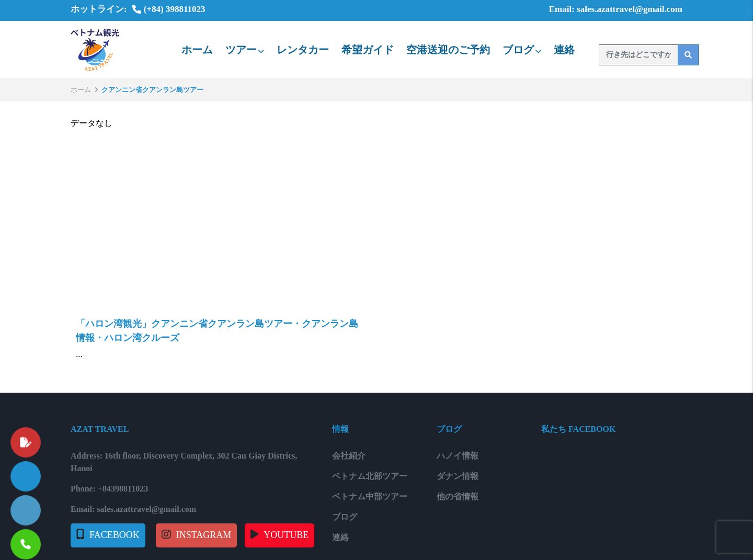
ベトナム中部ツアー (370, 496)
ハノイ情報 (458, 456)
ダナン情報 (458, 476)
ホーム (197, 50)
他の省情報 (458, 496)
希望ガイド (368, 50)
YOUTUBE (286, 535)
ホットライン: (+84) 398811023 (138, 9)
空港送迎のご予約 (448, 50)
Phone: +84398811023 (109, 489)
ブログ (522, 50)
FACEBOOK (115, 535)
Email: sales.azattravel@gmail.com (608, 9)
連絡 (564, 50)
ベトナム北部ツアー (370, 476)
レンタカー (303, 50)
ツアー (245, 50)
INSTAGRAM (204, 535)
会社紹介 (349, 456)
